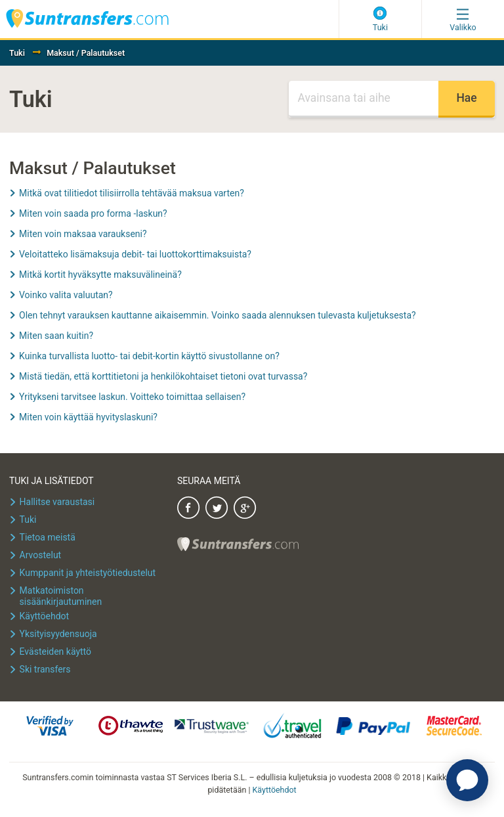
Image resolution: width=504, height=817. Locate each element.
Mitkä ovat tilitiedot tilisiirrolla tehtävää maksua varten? (132, 193)
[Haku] (364, 99)
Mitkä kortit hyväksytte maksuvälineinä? (100, 275)
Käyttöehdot (275, 790)
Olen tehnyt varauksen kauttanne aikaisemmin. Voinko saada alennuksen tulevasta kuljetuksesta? (218, 315)
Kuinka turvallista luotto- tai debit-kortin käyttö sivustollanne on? (149, 356)
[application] (467, 780)
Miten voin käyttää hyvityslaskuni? (88, 417)
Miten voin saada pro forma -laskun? (93, 213)
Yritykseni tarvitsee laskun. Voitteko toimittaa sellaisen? (132, 397)
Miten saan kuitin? (56, 336)
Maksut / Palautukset (86, 53)
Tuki (17, 53)
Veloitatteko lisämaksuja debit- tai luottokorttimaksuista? (135, 254)
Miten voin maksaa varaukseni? (83, 234)
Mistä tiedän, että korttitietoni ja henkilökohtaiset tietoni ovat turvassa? (163, 376)
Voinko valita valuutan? (66, 295)
